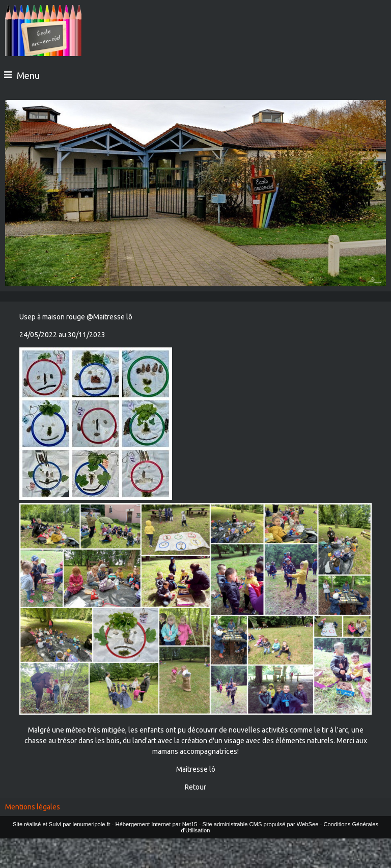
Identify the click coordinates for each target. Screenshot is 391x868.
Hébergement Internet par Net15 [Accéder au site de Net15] (156, 824)
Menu (28, 75)
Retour (195, 787)
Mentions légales (33, 807)
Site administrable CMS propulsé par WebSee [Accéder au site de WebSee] (260, 824)
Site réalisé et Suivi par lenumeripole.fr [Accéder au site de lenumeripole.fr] (62, 824)
